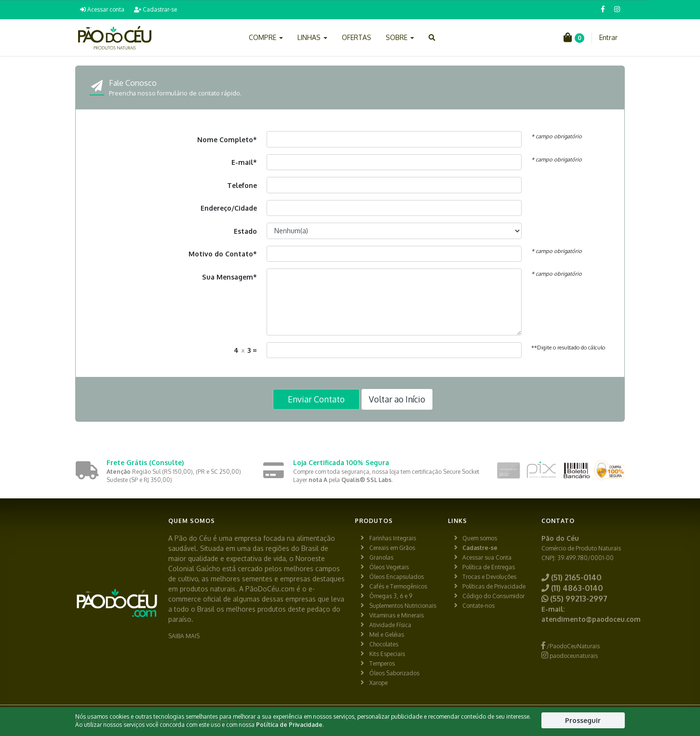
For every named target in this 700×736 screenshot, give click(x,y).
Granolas (381, 557)
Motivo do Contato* (223, 254)
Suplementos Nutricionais (403, 606)
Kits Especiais (387, 654)
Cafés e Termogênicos (398, 586)
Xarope (378, 683)
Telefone (242, 185)
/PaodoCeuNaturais (571, 646)
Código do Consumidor (493, 596)
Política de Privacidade (289, 725)
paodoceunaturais (570, 656)
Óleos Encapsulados (397, 577)
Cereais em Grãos (392, 548)
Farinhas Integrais (393, 538)
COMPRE (266, 37)
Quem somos (480, 538)
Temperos (382, 663)
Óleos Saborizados (394, 673)
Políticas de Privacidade (494, 586)
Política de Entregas (489, 567)
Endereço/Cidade (229, 208)
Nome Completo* (227, 140)
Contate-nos (478, 606)
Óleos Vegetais (389, 567)
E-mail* (244, 162)
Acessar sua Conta (487, 557)
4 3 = (245, 350)
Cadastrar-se (155, 9)
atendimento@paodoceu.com (591, 619)
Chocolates (384, 644)
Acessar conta (102, 9)
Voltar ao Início (397, 399)
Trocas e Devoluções (489, 577)
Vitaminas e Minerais (397, 615)
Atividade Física (390, 625)
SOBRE (400, 37)
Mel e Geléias (387, 635)
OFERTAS (357, 37)
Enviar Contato (316, 399)
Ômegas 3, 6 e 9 (391, 596)
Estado (245, 231)
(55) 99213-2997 (574, 599)
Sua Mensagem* (229, 277)
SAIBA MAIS (184, 636)
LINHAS (312, 37)
